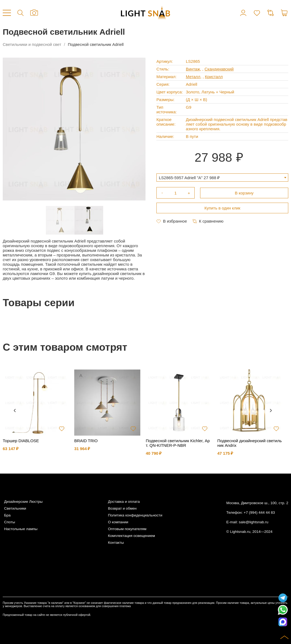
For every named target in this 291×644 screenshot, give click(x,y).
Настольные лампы (21, 529)
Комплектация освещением (131, 536)
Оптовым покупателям (127, 529)
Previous (15, 411)
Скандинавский (219, 69)
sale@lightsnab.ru (254, 522)
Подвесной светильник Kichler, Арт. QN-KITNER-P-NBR (178, 443)
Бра (7, 515)
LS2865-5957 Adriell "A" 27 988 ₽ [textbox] (189, 178)
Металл (193, 77)
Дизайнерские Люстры (23, 502)
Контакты (116, 543)
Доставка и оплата (124, 502)
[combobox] (222, 178)
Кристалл (214, 77)
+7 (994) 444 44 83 (259, 512)
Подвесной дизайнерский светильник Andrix (250, 443)
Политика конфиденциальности (135, 515)
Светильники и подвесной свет (32, 44)
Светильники (15, 508)
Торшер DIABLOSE (21, 441)
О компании (118, 522)
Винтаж (193, 69)
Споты (10, 522)
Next (271, 411)
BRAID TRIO (86, 441)
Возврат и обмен (122, 508)
